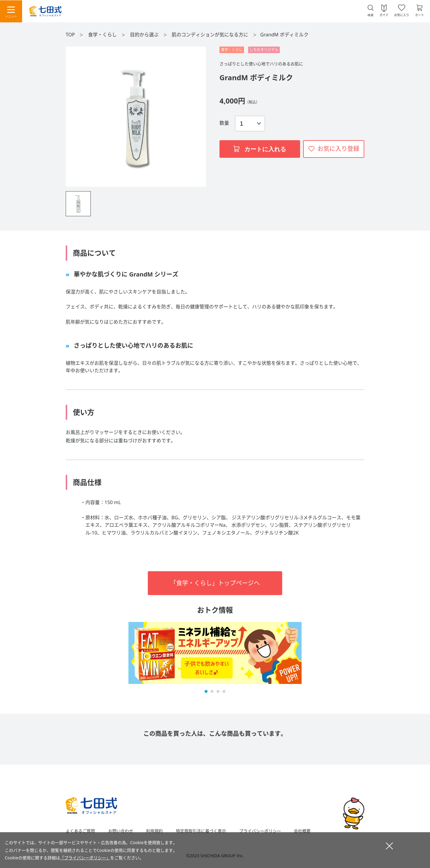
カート (420, 15)
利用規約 (154, 831)
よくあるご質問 (80, 831)
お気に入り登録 (338, 149)
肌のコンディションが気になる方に (211, 35)
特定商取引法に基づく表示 (201, 831)
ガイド (384, 15)
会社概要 (302, 831)
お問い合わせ (121, 831)
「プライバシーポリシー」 (85, 858)
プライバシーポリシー (260, 831)
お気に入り (402, 15)
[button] (206, 691)
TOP (70, 35)
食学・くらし (103, 35)
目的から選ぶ (145, 35)
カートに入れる (260, 149)
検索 (371, 15)
